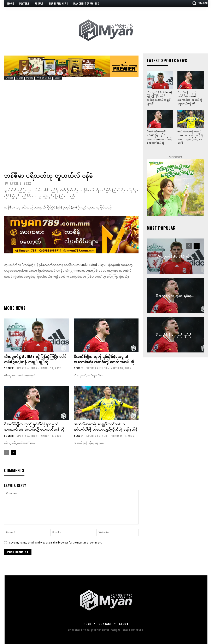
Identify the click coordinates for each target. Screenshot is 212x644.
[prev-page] (7, 452)
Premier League (44, 78)
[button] (200, 3)
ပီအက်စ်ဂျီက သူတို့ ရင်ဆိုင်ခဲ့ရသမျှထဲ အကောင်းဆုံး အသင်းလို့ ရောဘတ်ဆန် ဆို (104, 359)
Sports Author (27, 368)
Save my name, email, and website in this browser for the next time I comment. (55, 543)
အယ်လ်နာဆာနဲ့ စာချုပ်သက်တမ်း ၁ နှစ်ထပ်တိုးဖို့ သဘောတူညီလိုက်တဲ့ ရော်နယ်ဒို (106, 426)
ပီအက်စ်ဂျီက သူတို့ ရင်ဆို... (175, 295)
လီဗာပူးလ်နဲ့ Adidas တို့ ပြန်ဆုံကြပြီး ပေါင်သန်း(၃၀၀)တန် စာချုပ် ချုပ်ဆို (35, 359)
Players (30, 78)
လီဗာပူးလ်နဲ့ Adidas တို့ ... (175, 256)
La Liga (20, 78)
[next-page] (13, 452)
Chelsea (9, 78)
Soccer (58, 78)
